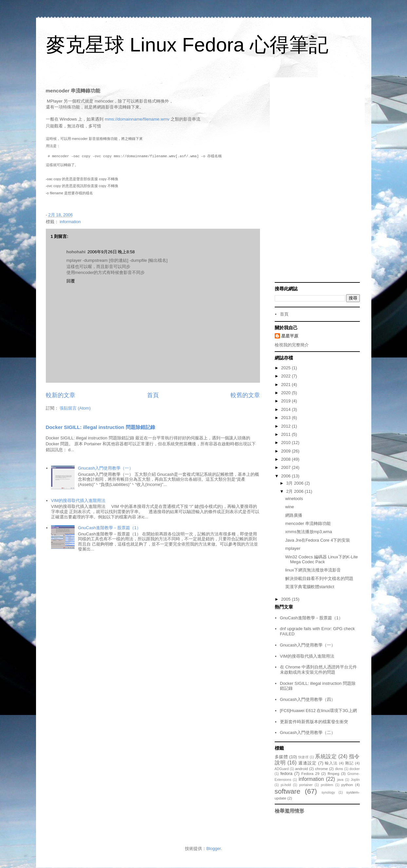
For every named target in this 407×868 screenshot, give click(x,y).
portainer (306, 785)
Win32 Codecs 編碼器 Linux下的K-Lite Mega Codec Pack (322, 559)
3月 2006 (295, 483)
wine (290, 507)
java (340, 780)
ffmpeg (334, 773)
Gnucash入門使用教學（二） (308, 733)
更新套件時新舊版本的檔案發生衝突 (314, 722)
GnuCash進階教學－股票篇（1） (109, 528)
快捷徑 (304, 757)
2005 (287, 599)
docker (354, 769)
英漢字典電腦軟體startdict (310, 587)
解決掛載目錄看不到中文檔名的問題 (319, 579)
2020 (287, 393)
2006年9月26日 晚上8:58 (111, 252)
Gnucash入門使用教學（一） (106, 468)
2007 (287, 467)
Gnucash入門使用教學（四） (308, 699)
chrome (321, 769)
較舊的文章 (245, 395)
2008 (287, 459)
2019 (287, 401)
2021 (287, 385)
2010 (287, 443)
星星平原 (290, 336)
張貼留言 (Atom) (75, 408)
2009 (287, 451)
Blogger (213, 849)
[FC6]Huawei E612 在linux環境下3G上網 (318, 711)
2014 (287, 409)
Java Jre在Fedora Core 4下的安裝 (318, 540)
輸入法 (331, 763)
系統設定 (326, 756)
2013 (287, 418)
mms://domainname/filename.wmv (137, 119)
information (70, 222)
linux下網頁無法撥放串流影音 (313, 570)
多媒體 (281, 757)
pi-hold (286, 785)
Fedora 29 (310, 773)
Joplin (355, 780)
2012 (287, 426)
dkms (339, 769)
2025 (287, 368)
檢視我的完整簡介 (292, 345)
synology (328, 792)
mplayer (293, 548)
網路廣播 (294, 515)
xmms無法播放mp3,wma (309, 532)
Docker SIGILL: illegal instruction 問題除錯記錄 (101, 427)
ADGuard (282, 769)
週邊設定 (307, 763)
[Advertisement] (317, 181)
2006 (287, 476)
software (288, 791)
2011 (287, 434)
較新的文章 (61, 395)
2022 (287, 376)
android (301, 769)
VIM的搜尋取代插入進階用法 (78, 501)
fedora (286, 773)
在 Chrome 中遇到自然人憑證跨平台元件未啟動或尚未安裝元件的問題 (318, 670)
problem (327, 785)
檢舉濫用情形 (289, 811)
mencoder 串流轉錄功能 (308, 523)
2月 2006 (295, 491)
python (347, 785)
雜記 (349, 763)
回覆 (71, 281)
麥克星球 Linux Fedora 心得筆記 (187, 45)
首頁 (153, 395)
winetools (294, 499)
